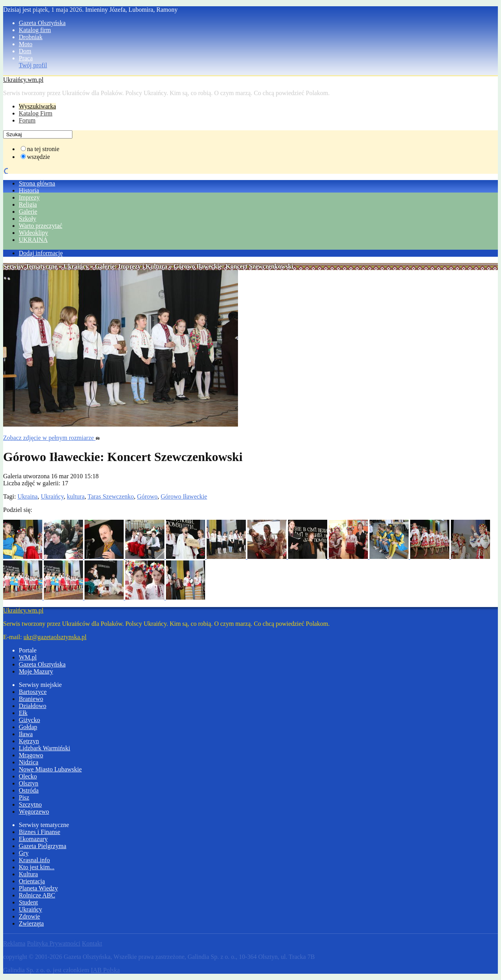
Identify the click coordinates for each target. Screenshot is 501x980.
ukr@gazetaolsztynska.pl (55, 637)
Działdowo (32, 706)
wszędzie (39, 157)
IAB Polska (105, 970)
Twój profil (33, 65)
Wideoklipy (33, 233)
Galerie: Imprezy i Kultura (131, 266)
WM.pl (28, 657)
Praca (26, 58)
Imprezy (29, 197)
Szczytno (30, 804)
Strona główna (37, 183)
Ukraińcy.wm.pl (23, 80)
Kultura (28, 874)
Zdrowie (29, 916)
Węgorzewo (34, 812)
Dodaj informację (41, 253)
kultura (76, 496)
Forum (27, 120)
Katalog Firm (36, 113)
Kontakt (92, 943)
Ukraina (28, 496)
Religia (28, 204)
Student (28, 902)
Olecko (28, 776)
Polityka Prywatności (54, 943)
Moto (26, 44)
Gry (24, 853)
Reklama (14, 943)
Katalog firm (35, 30)
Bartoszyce (33, 692)
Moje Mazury (36, 671)
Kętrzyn (29, 741)
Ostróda (29, 790)
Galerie (28, 212)
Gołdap (28, 727)
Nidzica (29, 762)
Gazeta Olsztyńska (42, 23)
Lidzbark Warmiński (44, 748)
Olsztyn (29, 783)
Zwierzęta (31, 923)
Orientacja (32, 881)
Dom (25, 51)
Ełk (23, 713)
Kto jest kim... (37, 867)
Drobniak (31, 37)
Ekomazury (33, 839)
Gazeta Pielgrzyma (42, 846)
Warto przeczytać (41, 226)
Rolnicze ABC (37, 895)
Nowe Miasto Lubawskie (50, 769)
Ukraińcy (76, 266)
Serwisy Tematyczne (30, 266)
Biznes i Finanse (40, 832)
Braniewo (31, 699)
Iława (26, 734)
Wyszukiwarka (37, 106)
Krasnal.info (34, 860)
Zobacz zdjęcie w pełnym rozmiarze (51, 438)
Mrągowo (31, 755)
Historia (29, 190)
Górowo (147, 496)
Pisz (24, 797)
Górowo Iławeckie (184, 496)
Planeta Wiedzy (38, 888)
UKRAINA (33, 240)
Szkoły (27, 219)
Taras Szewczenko (111, 496)
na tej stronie (43, 149)
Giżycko (29, 720)
